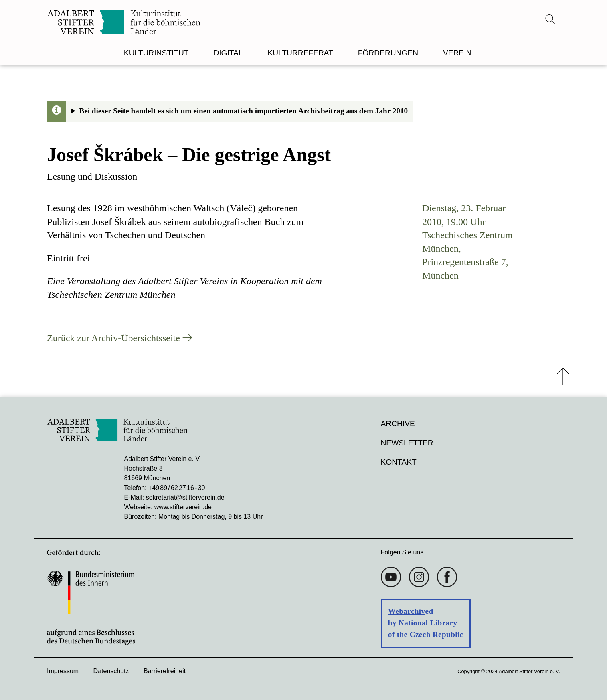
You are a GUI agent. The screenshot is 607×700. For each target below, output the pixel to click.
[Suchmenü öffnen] (550, 19)
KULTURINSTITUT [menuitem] (156, 53)
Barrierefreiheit (165, 671)
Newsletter (407, 443)
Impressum (63, 671)
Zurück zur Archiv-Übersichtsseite (113, 338)
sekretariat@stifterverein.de (185, 497)
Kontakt (399, 462)
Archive (398, 424)
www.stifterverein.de (183, 507)
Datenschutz (111, 671)
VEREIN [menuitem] (457, 53)
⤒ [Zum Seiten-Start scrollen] (563, 375)
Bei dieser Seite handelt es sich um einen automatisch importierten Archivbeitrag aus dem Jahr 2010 (243, 111)
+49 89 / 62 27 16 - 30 (177, 488)
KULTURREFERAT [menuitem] (300, 53)
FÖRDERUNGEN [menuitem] (388, 53)
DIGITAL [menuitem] (228, 53)
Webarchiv (407, 611)
